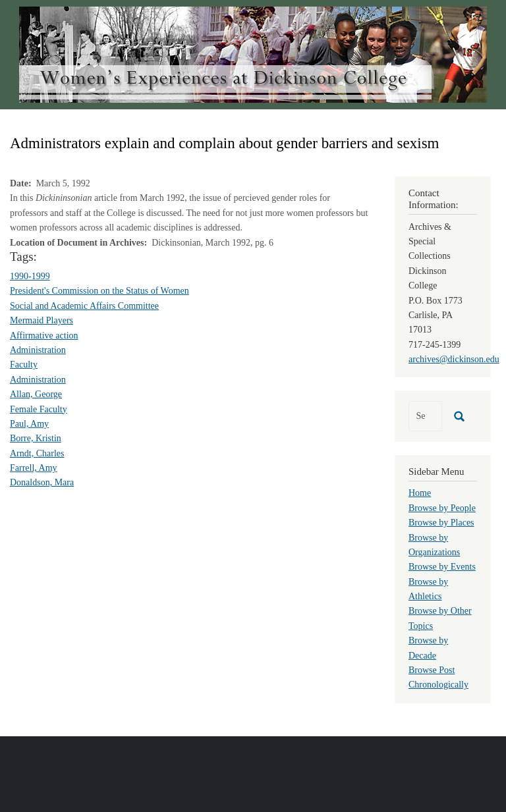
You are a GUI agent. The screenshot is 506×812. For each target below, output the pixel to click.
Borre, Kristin (36, 438)
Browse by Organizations (434, 545)
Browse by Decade (428, 648)
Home (420, 493)
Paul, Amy (29, 424)
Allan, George (36, 394)
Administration (38, 350)
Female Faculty (39, 409)
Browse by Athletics (428, 589)
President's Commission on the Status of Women (99, 291)
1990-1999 (30, 276)
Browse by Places (441, 523)
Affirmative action (44, 336)
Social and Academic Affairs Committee (84, 306)
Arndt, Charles (37, 453)
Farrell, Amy (34, 468)
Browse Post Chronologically (438, 677)
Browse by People (442, 508)
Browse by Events (442, 567)
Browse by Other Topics (440, 618)
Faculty (24, 365)
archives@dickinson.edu (454, 359)
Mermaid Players (42, 320)
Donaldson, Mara (42, 482)
